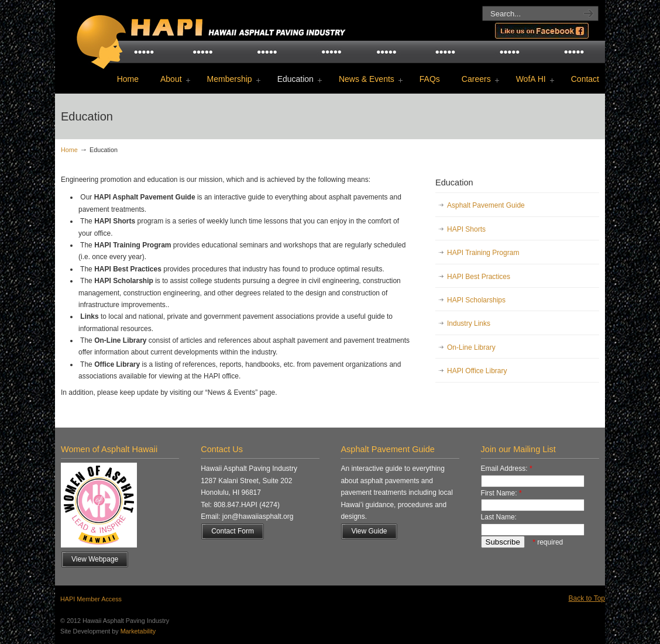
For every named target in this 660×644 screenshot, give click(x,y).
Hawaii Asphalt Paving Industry (207, 33)
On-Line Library (471, 347)
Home (69, 150)
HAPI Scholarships (476, 300)
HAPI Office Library (477, 371)
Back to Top (587, 598)
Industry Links (469, 323)
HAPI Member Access (91, 599)
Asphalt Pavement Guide (486, 205)
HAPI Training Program (483, 253)
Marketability (138, 631)
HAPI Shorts (466, 229)
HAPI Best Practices (479, 277)
